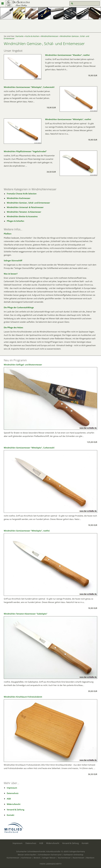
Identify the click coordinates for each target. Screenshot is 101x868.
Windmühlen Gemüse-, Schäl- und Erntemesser (28, 203)
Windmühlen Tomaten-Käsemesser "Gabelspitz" (26, 614)
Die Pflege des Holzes (13, 327)
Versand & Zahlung (16, 810)
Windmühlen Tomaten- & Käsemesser (24, 212)
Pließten (8, 234)
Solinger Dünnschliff (13, 261)
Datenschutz (13, 793)
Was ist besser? (11, 274)
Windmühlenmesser (50, 36)
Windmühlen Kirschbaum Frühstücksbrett (23, 697)
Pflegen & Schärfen (16, 221)
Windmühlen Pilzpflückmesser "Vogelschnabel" (25, 151)
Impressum (12, 788)
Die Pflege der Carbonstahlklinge (19, 307)
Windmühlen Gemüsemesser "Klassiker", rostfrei (67, 55)
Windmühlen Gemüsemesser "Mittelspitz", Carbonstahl (29, 87)
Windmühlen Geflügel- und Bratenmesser (23, 365)
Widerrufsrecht (14, 804)
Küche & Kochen (32, 36)
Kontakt (11, 815)
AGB (9, 799)
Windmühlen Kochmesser (19, 198)
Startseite (19, 36)
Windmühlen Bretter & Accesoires (22, 216)
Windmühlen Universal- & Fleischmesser (25, 207)
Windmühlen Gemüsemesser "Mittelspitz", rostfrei (68, 119)
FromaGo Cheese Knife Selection (22, 194)
